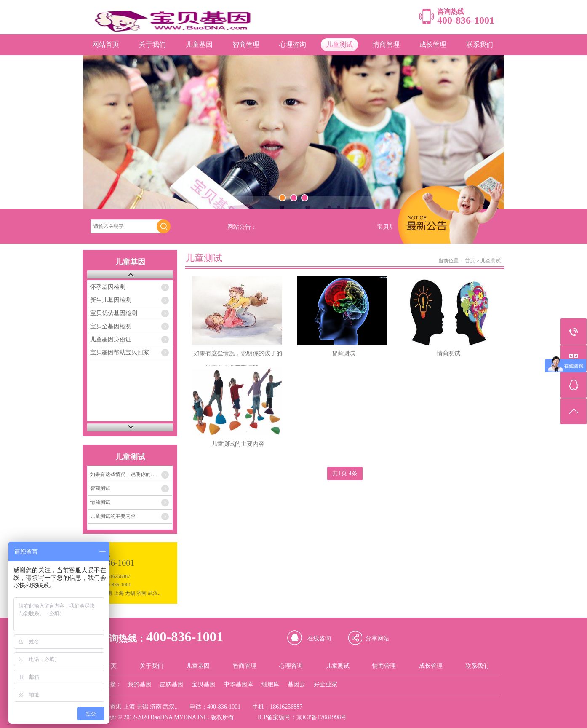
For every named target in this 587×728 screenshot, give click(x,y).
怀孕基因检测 (108, 287)
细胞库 (270, 684)
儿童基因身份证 (111, 339)
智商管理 (246, 44)
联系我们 (480, 44)
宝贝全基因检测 (111, 326)
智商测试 (100, 488)
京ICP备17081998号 (322, 717)
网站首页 (106, 44)
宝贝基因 (203, 684)
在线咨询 (319, 638)
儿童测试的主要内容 (113, 516)
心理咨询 (293, 44)
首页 (470, 261)
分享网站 (377, 638)
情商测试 (100, 502)
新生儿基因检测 (111, 300)
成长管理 (433, 44)
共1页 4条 (345, 473)
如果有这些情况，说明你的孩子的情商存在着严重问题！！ (131, 474)
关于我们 (152, 44)
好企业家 (326, 684)
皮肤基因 (171, 684)
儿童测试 (339, 44)
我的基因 (139, 684)
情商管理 (386, 44)
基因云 (296, 684)
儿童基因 (199, 44)
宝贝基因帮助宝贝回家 (120, 352)
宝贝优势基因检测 (114, 313)
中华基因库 (238, 684)
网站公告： (242, 227)
